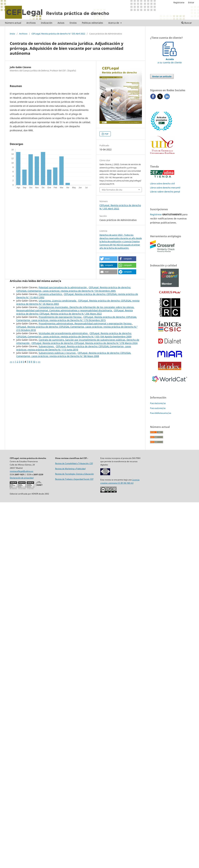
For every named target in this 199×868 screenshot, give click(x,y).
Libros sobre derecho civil (162, 183)
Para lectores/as (158, 403)
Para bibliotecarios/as (161, 413)
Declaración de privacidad (22, 478)
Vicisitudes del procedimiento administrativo (63, 333)
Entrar (191, 2)
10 (34, 362)
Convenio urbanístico (51, 294)
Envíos (73, 23)
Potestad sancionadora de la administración (63, 287)
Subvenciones (47, 346)
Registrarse (179, 2)
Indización (47, 23)
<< (11, 362)
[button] (108, 259)
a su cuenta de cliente (170, 59)
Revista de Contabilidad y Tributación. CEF (74, 463)
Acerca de (114, 23)
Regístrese (156, 214)
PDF (106, 134)
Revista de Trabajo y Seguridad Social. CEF (74, 479)
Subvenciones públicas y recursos (57, 353)
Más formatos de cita (112, 190)
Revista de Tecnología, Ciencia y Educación (74, 474)
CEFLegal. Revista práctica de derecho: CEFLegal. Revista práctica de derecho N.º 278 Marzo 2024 (84, 343)
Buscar (187, 23)
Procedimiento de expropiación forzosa (60, 317)
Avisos (61, 23)
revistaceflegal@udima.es (22, 471)
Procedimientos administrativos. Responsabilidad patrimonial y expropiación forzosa (85, 323)
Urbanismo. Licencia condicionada (58, 301)
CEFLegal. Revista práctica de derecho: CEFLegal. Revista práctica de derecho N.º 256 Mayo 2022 (75, 312)
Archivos (31, 23)
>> (39, 362)
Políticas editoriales (92, 23)
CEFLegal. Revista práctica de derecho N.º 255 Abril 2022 (58, 34)
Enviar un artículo (162, 76)
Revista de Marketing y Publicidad (70, 469)
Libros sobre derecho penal (165, 192)
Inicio (12, 34)
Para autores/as (158, 408)
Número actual (13, 23)
